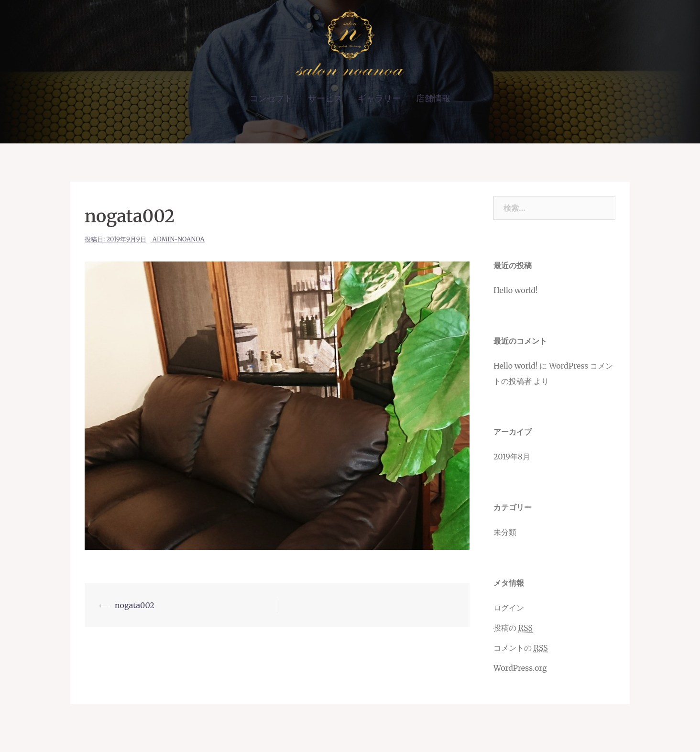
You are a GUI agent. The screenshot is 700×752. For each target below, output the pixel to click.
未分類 (505, 532)
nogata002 (135, 605)
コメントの (521, 648)
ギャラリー (379, 98)
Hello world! (516, 290)
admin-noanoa (179, 239)
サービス (325, 98)
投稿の (513, 628)
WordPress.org (520, 668)
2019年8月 (512, 457)
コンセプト (271, 98)
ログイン (509, 608)
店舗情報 (433, 98)
